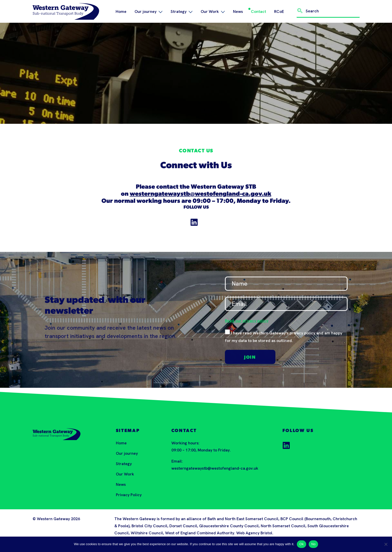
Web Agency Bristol (254, 533)
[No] (386, 544)
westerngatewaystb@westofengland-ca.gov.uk (201, 197)
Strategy (182, 11)
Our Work (213, 11)
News (238, 11)
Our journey (149, 11)
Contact (258, 11)
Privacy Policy (129, 495)
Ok (302, 544)
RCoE (279, 11)
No (313, 544)
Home (121, 11)
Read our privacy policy (247, 324)
